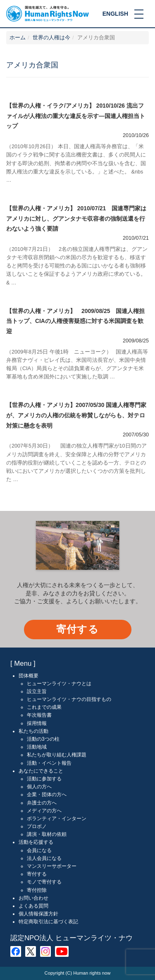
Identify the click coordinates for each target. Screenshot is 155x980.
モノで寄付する (44, 882)
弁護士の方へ (42, 803)
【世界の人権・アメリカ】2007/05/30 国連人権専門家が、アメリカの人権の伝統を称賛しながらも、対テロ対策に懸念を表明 (76, 415)
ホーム (18, 38)
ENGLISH (115, 14)
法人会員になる (44, 858)
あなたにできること (41, 771)
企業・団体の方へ (47, 795)
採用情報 (37, 723)
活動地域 (37, 747)
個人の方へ (39, 787)
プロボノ (37, 826)
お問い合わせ (33, 898)
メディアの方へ (44, 811)
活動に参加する (44, 779)
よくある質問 (33, 906)
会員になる (39, 850)
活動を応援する (36, 842)
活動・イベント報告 (49, 763)
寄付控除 (37, 890)
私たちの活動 (33, 731)
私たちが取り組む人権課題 (57, 755)
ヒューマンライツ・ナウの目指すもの (69, 699)
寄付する (77, 629)
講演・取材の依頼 (47, 834)
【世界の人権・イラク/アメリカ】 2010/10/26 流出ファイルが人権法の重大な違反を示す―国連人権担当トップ (76, 116)
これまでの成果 (44, 707)
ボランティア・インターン (57, 819)
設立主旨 (37, 691)
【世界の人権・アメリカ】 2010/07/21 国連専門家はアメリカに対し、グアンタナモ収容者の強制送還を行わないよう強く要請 (76, 218)
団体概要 (29, 676)
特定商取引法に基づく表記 (48, 922)
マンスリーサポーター (52, 866)
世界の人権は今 (51, 38)
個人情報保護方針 (38, 914)
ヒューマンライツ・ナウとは (59, 684)
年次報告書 (39, 715)
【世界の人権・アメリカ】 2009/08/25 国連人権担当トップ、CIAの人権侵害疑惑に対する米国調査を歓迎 (75, 321)
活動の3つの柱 (43, 739)
